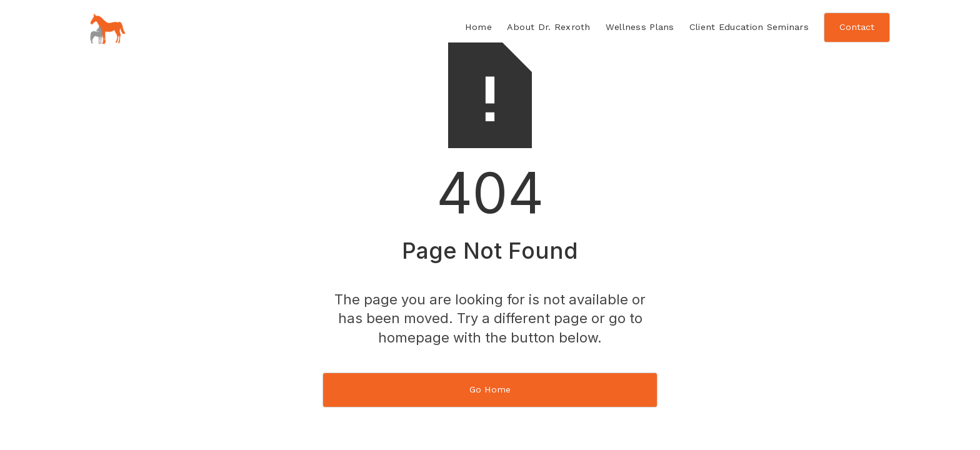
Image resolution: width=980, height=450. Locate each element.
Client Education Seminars (749, 27)
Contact (857, 27)
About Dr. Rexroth (549, 27)
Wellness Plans (640, 27)
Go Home (490, 389)
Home (478, 27)
